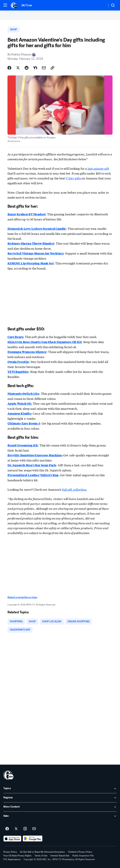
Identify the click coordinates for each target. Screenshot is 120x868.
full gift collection (74, 489)
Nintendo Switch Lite (23, 394)
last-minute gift (98, 168)
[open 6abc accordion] (60, 816)
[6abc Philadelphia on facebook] (7, 829)
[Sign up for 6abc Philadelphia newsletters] (34, 829)
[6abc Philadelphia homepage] (14, 5)
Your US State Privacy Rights (17, 856)
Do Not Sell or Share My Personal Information (42, 852)
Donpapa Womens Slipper (27, 352)
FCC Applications (12, 859)
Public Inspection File (83, 856)
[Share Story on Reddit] (27, 68)
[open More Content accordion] (60, 807)
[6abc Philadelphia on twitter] (16, 829)
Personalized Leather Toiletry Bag (33, 475)
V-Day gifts (73, 178)
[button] (5, 5)
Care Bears (15, 337)
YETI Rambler (18, 372)
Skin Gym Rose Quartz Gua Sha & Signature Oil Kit (45, 342)
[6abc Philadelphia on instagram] (25, 829)
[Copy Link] (52, 68)
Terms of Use (41, 856)
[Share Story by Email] (44, 68)
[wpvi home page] (8, 775)
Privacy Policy (10, 852)
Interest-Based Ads (60, 856)
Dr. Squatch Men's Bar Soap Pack (32, 465)
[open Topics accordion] (60, 789)
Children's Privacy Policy (80, 852)
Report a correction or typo (22, 597)
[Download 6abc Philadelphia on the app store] (12, 839)
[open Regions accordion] (60, 798)
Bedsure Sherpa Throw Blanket (31, 243)
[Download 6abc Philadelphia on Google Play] (33, 839)
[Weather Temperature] (101, 5)
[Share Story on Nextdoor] (35, 68)
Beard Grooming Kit (23, 445)
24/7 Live (27, 5)
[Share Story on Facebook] (9, 68)
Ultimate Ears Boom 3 (24, 423)
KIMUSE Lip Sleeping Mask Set (31, 263)
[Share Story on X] (18, 68)
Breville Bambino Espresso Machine (35, 455)
